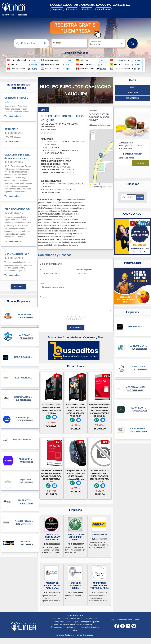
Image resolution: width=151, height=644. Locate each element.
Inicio (133, 87)
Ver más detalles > (13, 116)
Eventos (72, 9)
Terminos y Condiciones (65, 635)
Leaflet (93, 184)
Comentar (75, 327)
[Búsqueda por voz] (45, 43)
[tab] (44, 110)
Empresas (57, 9)
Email (42, 270)
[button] (45, 43)
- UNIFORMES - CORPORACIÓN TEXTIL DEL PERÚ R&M (99, 586)
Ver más (18, 287)
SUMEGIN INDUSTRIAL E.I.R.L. (76, 585)
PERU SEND (11, 129)
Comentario (44, 297)
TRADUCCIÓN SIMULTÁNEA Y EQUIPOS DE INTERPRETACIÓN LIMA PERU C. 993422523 (52, 537)
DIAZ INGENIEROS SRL (18, 209)
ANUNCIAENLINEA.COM (48, 200)
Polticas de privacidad (85, 635)
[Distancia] (107, 43)
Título (42, 283)
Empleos (87, 9)
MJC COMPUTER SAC (17, 254)
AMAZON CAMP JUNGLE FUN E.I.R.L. (76, 537)
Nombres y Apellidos (84, 270)
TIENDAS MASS (99, 535)
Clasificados (104, 9)
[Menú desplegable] (35, 15)
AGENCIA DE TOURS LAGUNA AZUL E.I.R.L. (52, 585)
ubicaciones (133, 98)
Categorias (133, 93)
